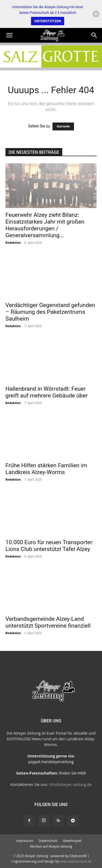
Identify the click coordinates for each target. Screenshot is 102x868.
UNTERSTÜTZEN (48, 21)
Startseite (63, 126)
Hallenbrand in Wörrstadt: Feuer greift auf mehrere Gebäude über (47, 392)
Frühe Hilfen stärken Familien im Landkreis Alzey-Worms (46, 469)
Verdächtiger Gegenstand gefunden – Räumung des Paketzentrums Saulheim (50, 312)
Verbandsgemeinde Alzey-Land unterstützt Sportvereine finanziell (48, 622)
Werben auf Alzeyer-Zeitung (51, 846)
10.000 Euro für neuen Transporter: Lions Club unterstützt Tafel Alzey (50, 546)
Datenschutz (48, 841)
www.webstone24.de (76, 861)
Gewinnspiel (72, 841)
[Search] (94, 35)
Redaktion (13, 242)
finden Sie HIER (72, 773)
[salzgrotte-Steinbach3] (51, 57)
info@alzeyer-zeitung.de (70, 784)
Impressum (25, 841)
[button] (9, 35)
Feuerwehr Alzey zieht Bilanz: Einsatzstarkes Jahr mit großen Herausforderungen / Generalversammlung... (45, 225)
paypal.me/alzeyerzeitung (51, 762)
